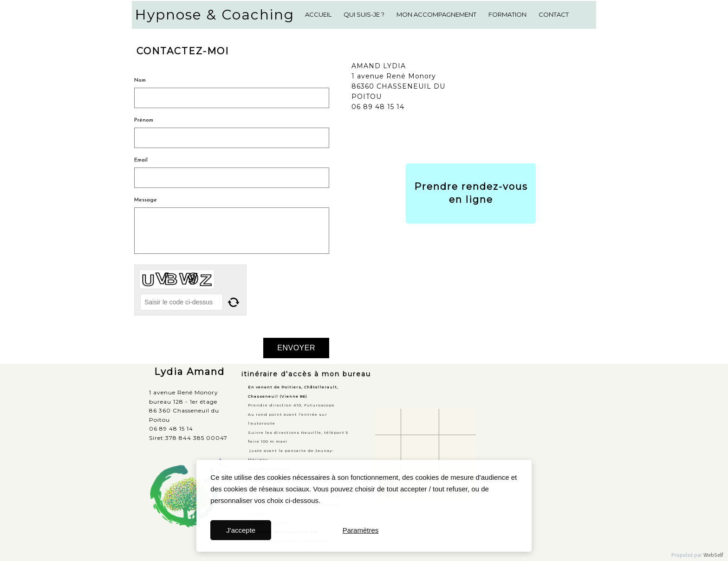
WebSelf (713, 555)
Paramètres (361, 530)
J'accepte (241, 530)
